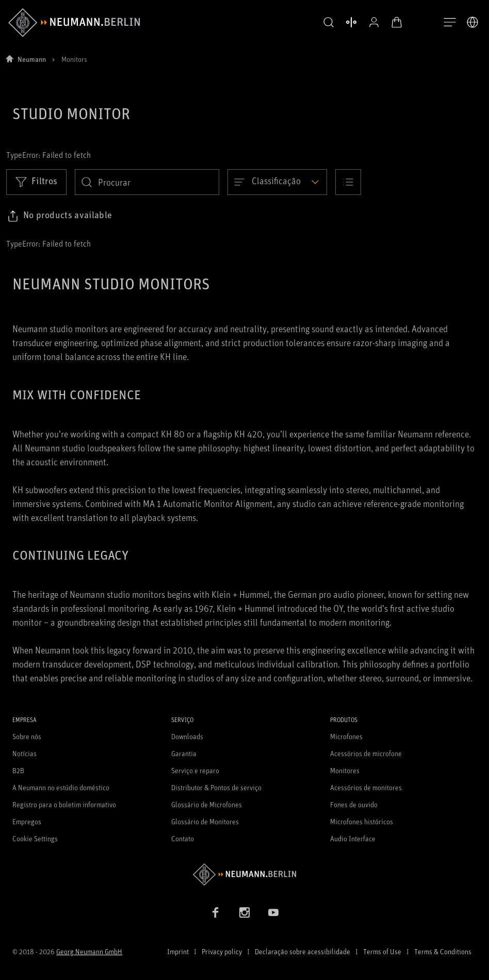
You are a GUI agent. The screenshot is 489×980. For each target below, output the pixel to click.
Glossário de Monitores (205, 821)
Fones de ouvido (354, 804)
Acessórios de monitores (366, 787)
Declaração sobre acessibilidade (303, 951)
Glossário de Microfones (207, 804)
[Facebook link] (216, 912)
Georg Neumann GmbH (89, 951)
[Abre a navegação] (450, 23)
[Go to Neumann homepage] (244, 875)
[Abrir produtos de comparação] (349, 22)
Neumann (32, 59)
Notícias (25, 753)
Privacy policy (222, 951)
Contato (183, 838)
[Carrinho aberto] (394, 22)
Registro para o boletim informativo (64, 804)
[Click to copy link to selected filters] (60, 216)
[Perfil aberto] (371, 22)
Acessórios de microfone (366, 753)
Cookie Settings (35, 838)
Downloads (187, 736)
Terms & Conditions (443, 951)
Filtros (36, 182)
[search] (147, 182)
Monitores (345, 770)
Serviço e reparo (195, 770)
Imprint (178, 951)
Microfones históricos (362, 821)
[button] (326, 23)
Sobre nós (27, 736)
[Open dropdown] (277, 182)
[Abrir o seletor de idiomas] (472, 22)
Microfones (346, 736)
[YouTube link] (273, 912)
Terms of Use (382, 951)
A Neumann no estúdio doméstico (61, 787)
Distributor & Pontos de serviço (216, 787)
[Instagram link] (244, 912)
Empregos (27, 821)
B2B (18, 770)
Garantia (184, 753)
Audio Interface (353, 838)
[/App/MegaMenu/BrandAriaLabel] (74, 23)
